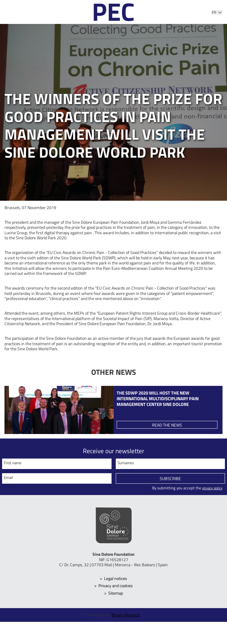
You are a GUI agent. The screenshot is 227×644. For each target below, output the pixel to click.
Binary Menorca (126, 616)
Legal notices (116, 579)
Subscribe (170, 480)
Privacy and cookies (116, 586)
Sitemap (116, 594)
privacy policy (211, 489)
